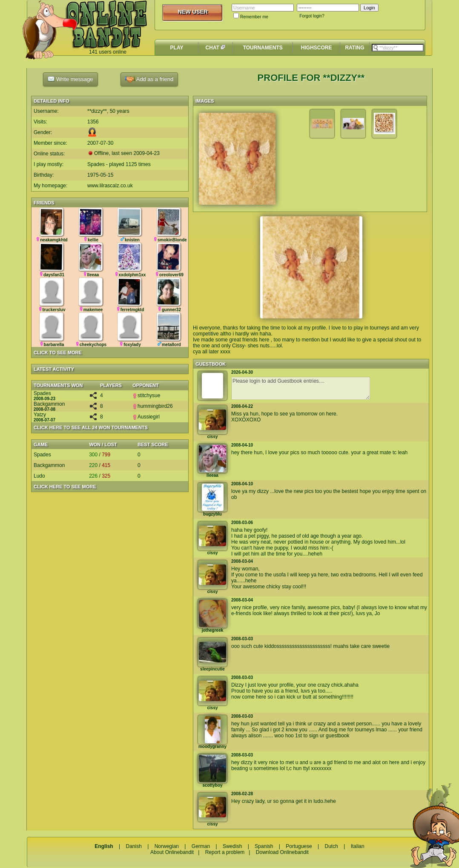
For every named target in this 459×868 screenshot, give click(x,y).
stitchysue (146, 395)
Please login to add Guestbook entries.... (301, 388)
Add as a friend (149, 79)
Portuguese (299, 846)
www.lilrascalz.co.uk (110, 186)
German (201, 846)
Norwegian (167, 846)
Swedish (232, 846)
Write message (70, 79)
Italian (358, 846)
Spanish (264, 846)
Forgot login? (312, 16)
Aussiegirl (146, 417)
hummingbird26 (153, 406)
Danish (133, 846)
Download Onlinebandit (282, 852)
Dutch (331, 846)
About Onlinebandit (172, 852)
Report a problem (225, 852)
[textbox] (398, 48)
